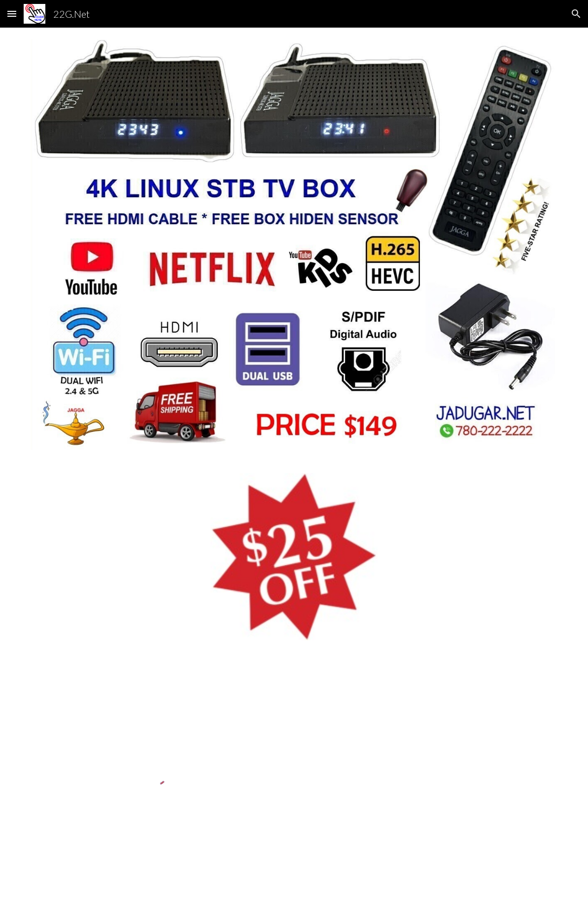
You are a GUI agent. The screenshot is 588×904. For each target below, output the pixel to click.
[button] (12, 14)
